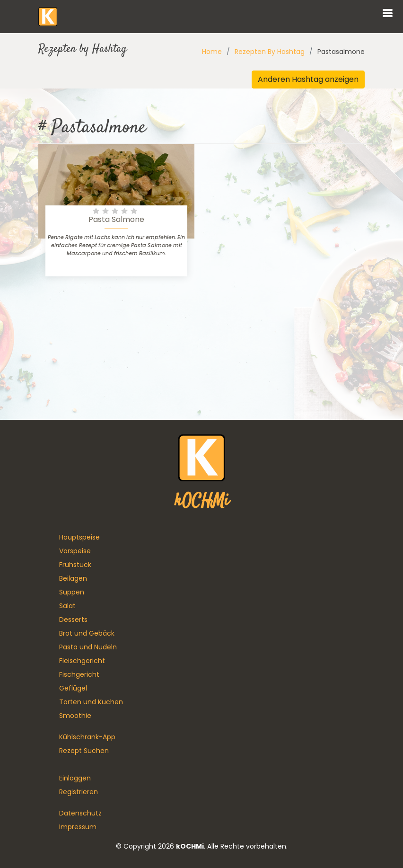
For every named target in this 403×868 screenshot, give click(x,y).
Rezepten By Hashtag (270, 52)
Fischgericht (79, 674)
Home (212, 52)
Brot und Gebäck (87, 633)
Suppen (72, 592)
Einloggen (75, 778)
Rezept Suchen (84, 751)
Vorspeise (75, 551)
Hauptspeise (79, 537)
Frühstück (75, 565)
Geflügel (73, 688)
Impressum (78, 827)
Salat (67, 606)
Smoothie (75, 716)
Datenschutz (80, 813)
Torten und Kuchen (91, 702)
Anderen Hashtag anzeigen (308, 79)
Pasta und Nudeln (88, 647)
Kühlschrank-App (87, 737)
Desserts (73, 620)
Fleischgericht (82, 661)
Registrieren (79, 792)
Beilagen (73, 578)
